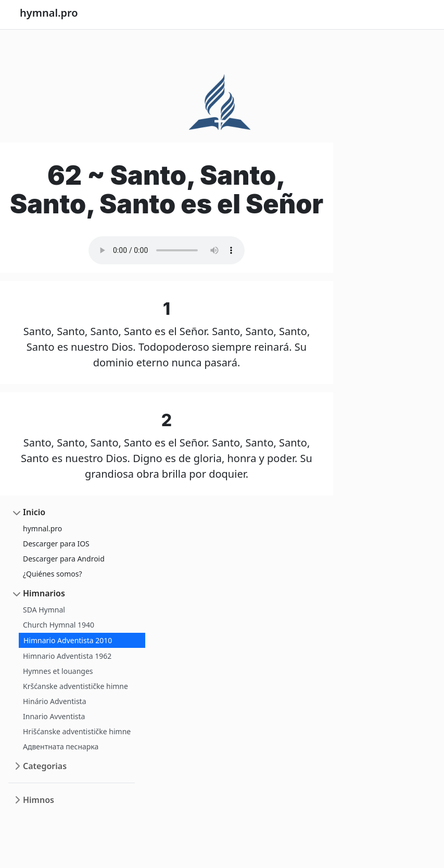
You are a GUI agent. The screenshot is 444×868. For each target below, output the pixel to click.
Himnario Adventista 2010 (68, 640)
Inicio (34, 512)
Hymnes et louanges (58, 671)
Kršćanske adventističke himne (75, 686)
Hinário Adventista (55, 701)
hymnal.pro (42, 528)
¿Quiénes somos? (53, 574)
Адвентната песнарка (61, 746)
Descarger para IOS (56, 544)
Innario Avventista (54, 716)
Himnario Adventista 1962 (67, 656)
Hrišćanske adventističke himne (77, 731)
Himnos (39, 800)
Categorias (45, 766)
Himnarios (44, 593)
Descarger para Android (64, 559)
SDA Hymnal (44, 610)
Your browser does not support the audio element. (167, 250)
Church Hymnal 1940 (59, 625)
